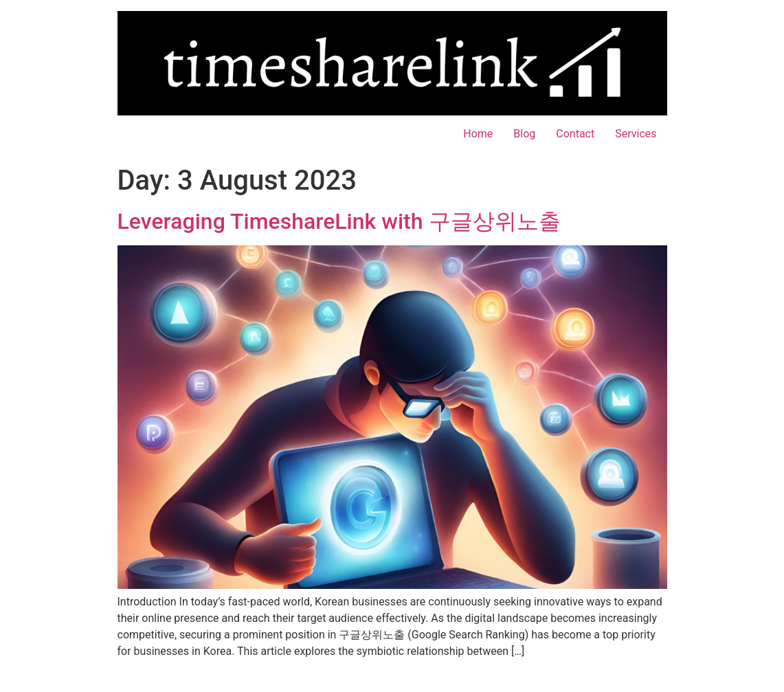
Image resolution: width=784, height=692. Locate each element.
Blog (524, 134)
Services (636, 134)
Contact (575, 134)
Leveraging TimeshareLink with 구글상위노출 (339, 221)
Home (478, 134)
